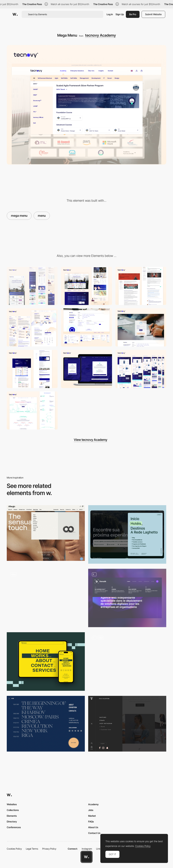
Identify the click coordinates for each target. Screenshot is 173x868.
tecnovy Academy (101, 35)
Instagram (87, 849)
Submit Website (153, 14)
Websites (12, 804)
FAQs (91, 822)
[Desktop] (86, 286)
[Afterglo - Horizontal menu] (46, 533)
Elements (12, 816)
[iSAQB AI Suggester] (86, 369)
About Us (93, 827)
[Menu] (127, 598)
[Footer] (86, 327)
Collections (13, 810)
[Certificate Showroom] (141, 369)
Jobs (91, 810)
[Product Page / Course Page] (32, 369)
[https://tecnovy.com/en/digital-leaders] (32, 410)
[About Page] (32, 327)
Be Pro (133, 14)
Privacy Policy (49, 849)
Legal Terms (32, 849)
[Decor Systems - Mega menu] (46, 597)
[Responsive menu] (46, 662)
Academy (93, 804)
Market (92, 816)
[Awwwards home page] (86, 857)
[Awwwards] (15, 14)
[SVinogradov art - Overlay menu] (46, 724)
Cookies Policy (14, 849)
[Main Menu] (127, 534)
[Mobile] (32, 286)
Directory (12, 822)
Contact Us (94, 833)
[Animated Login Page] (141, 327)
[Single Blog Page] (141, 286)
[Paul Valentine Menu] (127, 724)
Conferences (14, 827)
